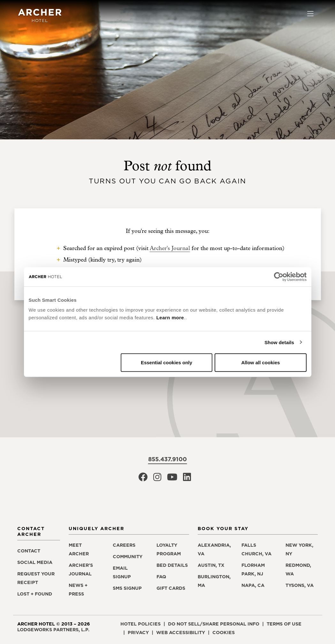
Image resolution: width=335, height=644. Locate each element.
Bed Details (172, 565)
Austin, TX (211, 565)
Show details (279, 342)
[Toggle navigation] (310, 14)
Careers (124, 545)
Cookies (224, 633)
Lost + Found (35, 594)
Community (128, 557)
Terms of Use (284, 624)
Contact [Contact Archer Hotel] (29, 551)
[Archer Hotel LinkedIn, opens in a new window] (187, 479)
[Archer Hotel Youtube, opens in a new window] (172, 479)
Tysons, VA (300, 585)
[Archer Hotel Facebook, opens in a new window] (143, 479)
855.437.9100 (167, 459)
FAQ (161, 577)
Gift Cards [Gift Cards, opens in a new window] (171, 588)
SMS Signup (127, 588)
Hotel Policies (141, 624)
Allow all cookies (261, 363)
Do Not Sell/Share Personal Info (214, 624)
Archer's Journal (170, 248)
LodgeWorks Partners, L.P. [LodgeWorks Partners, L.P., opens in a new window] (53, 630)
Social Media (35, 562)
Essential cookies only (167, 363)
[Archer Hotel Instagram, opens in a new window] (157, 479)
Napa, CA (253, 585)
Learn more (170, 318)
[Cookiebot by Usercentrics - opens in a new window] (279, 277)
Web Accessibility (181, 633)
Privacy (138, 633)
